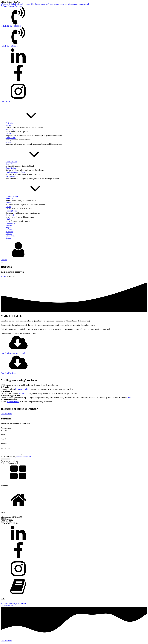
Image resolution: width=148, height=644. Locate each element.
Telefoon (4, 444)
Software (4, 6)
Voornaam (5, 430)
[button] (6, 460)
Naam (3, 435)
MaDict (4, 276)
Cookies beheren (7, 607)
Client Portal (6, 101)
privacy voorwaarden (23, 458)
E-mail (3, 439)
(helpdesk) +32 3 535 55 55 (11, 26)
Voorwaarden (6, 605)
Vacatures (11, 6)
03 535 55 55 (23, 393)
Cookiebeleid (21, 605)
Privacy (14, 605)
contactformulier (13, 402)
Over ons (18, 6)
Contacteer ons (6, 642)
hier (129, 398)
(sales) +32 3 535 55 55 (10, 46)
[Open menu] (2, 262)
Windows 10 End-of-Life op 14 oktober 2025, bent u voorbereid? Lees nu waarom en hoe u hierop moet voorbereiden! (45, 4)
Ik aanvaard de (17, 458)
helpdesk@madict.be (23, 389)
